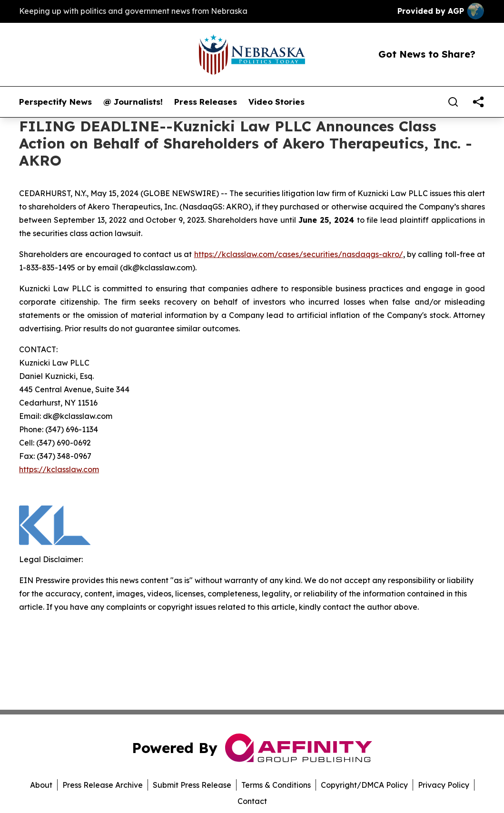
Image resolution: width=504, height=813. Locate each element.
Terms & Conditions (276, 785)
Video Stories (277, 102)
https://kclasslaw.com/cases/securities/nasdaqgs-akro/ (299, 254)
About (41, 785)
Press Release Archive (103, 785)
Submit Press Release (192, 785)
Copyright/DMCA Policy (364, 785)
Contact (252, 801)
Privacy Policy (444, 785)
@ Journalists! (133, 102)
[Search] (453, 102)
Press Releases (206, 102)
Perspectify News (55, 102)
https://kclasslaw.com (59, 469)
